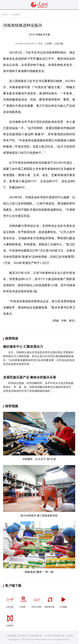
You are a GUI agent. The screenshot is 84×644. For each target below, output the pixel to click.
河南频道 (15, 15)
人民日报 (10, 601)
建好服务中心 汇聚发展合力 (23, 347)
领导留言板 (50, 601)
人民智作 (10, 620)
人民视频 (63, 601)
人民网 (4, 15)
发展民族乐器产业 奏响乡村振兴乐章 (30, 377)
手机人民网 (37, 601)
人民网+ (23, 601)
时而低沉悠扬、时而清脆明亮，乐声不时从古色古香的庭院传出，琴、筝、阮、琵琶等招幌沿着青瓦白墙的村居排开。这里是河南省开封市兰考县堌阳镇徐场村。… (38, 387)
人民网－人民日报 (54, 44)
